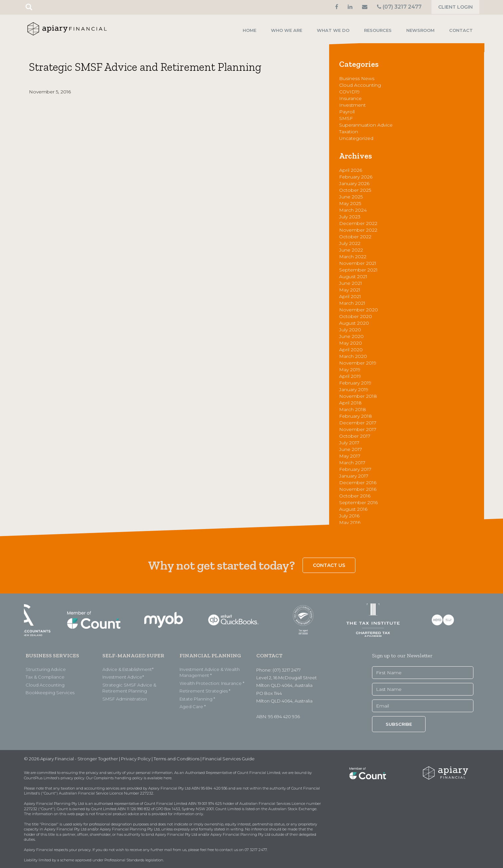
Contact (461, 30)
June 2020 (351, 336)
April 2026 (351, 170)
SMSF (346, 118)
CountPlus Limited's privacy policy (54, 778)
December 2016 (358, 483)
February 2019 (355, 383)
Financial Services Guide (229, 759)
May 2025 (350, 203)
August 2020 (354, 323)
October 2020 (356, 316)
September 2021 (358, 270)
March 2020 (353, 356)
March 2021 (352, 303)
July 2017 (349, 443)
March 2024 (353, 210)
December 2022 (358, 223)
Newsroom (420, 30)
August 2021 (353, 276)
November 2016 (358, 489)
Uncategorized (356, 138)
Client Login (455, 7)
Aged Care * (193, 706)
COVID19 (349, 92)
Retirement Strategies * (205, 691)
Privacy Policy (136, 759)
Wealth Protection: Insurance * (212, 683)
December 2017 (358, 423)
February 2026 (356, 177)
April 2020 (351, 350)
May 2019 (350, 370)
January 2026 (354, 183)
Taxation (349, 132)
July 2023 (350, 217)
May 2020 (351, 343)
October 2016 (355, 496)
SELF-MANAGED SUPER (133, 655)
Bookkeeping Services (50, 693)
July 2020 (350, 330)
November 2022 (358, 230)
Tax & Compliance (45, 677)
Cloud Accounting (360, 85)
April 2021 (350, 296)
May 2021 (350, 290)
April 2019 (350, 376)
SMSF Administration (125, 699)
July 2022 (350, 243)
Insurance (350, 98)
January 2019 (354, 389)
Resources (378, 30)
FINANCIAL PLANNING (210, 655)
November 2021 (358, 263)
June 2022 (351, 250)
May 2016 (350, 522)
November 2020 (359, 310)
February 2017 (355, 469)
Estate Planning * (197, 699)
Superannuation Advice (366, 125)
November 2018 (358, 396)
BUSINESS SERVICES (52, 655)
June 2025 (351, 197)
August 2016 (353, 509)
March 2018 (353, 409)
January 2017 (354, 476)
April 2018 (350, 403)
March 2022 (353, 257)
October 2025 (355, 190)
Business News (357, 78)
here (168, 778)
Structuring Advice (46, 669)
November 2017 (358, 429)
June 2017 (351, 449)
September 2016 (358, 502)
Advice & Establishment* (128, 669)
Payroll (347, 112)
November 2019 (358, 363)
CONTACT (269, 655)
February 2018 (356, 416)
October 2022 (355, 237)
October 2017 (355, 436)
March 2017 (352, 463)
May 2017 (350, 456)
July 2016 (349, 516)
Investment (352, 105)
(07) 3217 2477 (399, 7)
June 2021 (351, 283)
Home (250, 30)
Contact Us (329, 565)
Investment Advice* (123, 677)
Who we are (287, 30)
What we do (333, 30)
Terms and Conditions (177, 759)
